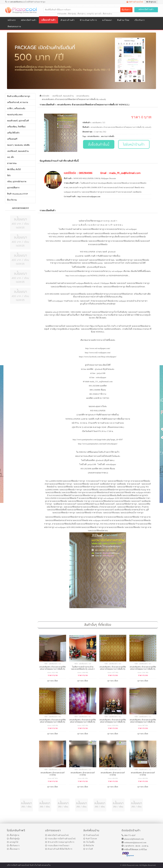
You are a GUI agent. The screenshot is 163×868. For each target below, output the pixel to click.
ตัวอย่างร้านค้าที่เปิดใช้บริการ (59, 849)
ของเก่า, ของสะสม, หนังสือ (18, 145)
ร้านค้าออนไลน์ (91, 835)
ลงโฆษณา (107, 20)
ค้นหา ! (126, 10)
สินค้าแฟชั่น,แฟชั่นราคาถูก (19, 96)
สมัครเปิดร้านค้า (146, 9)
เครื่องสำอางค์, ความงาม (18, 102)
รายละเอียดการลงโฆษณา (57, 846)
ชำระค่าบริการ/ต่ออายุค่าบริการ (60, 842)
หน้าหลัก (44, 96)
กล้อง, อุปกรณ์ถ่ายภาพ (17, 182)
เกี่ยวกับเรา (140, 20)
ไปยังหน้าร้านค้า (134, 144)
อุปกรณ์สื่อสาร (13, 188)
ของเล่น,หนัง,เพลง (15, 115)
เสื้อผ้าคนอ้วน (107, 14)
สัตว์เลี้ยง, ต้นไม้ (14, 169)
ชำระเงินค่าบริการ (88, 20)
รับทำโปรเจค (90, 839)
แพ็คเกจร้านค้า (48, 20)
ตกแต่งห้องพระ (83, 96)
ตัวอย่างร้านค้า (68, 20)
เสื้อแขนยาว (13, 849)
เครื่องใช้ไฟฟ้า (13, 133)
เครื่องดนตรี (12, 139)
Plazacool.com (133, 865)
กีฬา (9, 176)
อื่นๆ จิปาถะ (12, 200)
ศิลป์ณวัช (89, 846)
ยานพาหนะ (12, 163)
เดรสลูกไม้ (90, 14)
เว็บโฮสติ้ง (89, 842)
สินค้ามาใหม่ (123, 20)
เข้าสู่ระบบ (151, 2)
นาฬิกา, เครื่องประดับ (16, 109)
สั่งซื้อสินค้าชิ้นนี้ (99, 144)
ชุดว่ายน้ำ (98, 14)
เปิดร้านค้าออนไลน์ (135, 2)
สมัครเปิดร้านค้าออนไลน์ (57, 835)
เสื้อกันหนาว (13, 846)
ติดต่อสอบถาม (14, 26)
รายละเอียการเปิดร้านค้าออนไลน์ (60, 839)
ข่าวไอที (88, 849)
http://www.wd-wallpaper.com (89, 197)
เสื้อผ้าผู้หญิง (72, 14)
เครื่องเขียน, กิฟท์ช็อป (16, 127)
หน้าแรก (12, 20)
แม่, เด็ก (11, 157)
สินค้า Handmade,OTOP (18, 194)
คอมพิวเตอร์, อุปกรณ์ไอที (18, 121)
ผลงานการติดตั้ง (108, 136)
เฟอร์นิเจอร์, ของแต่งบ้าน (18, 151)
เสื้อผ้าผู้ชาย (81, 14)
